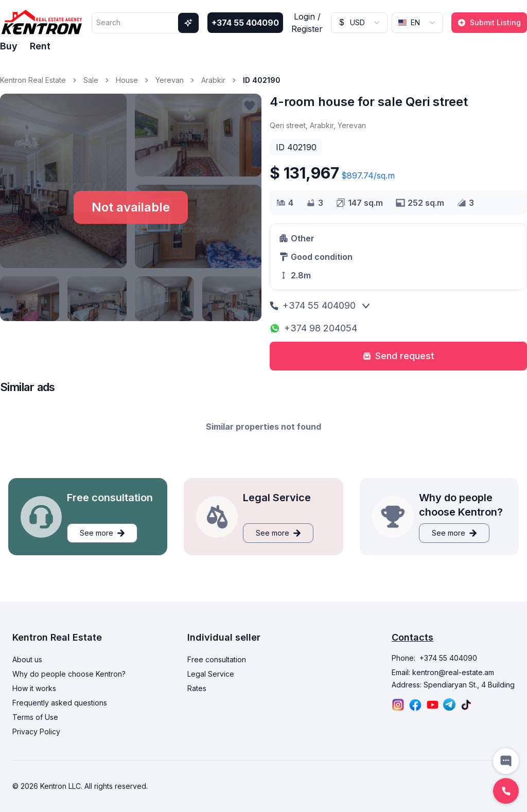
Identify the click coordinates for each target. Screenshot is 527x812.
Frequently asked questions (60, 703)
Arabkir (213, 80)
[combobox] (359, 23)
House (127, 80)
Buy (9, 46)
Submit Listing (489, 22)
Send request (399, 356)
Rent (40, 46)
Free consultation (217, 659)
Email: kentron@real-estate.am (443, 672)
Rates (197, 688)
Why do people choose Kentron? (69, 674)
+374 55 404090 (245, 23)
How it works (34, 688)
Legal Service (211, 674)
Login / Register (307, 23)
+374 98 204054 (313, 328)
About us (27, 659)
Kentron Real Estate (33, 80)
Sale (91, 80)
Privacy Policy (36, 731)
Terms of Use (35, 717)
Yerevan (170, 80)
